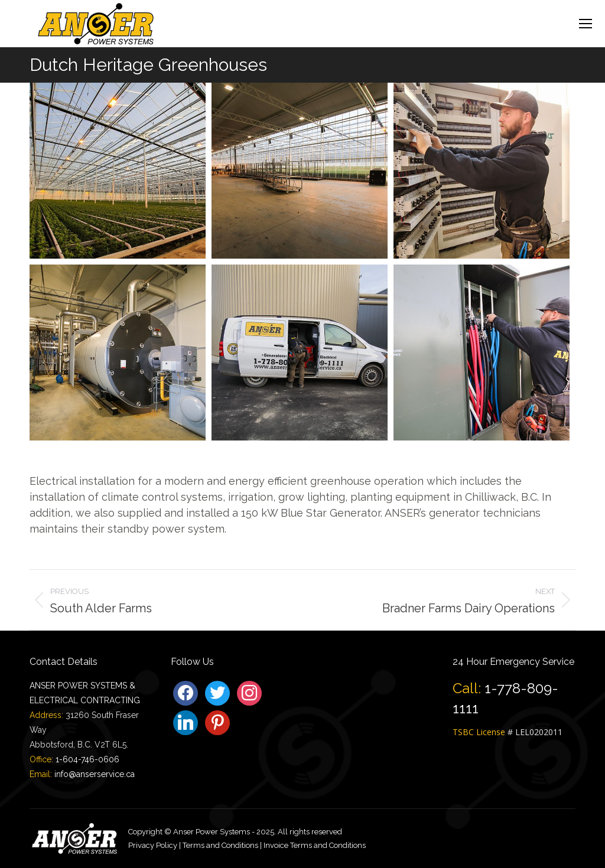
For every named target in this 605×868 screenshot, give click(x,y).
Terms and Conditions (220, 845)
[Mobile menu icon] (586, 24)
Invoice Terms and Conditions (315, 845)
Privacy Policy (153, 845)
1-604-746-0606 (87, 759)
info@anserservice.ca (95, 774)
